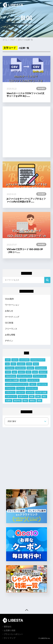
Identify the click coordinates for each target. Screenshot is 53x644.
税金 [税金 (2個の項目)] (25, 401)
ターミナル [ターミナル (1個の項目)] (42, 384)
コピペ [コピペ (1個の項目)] (33, 384)
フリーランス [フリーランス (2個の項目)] (32, 388)
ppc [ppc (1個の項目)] (14, 372)
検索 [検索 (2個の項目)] (32, 396)
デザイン (9, 341)
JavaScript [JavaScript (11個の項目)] (20, 368)
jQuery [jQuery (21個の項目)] (30, 368)
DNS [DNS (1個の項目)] (29, 364)
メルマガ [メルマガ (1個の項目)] (30, 392)
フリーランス (11, 329)
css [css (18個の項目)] (7, 364)
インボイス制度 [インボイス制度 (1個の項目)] (12, 380)
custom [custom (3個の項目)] (21, 364)
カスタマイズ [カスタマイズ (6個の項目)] (33, 380)
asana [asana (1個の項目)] (15, 360)
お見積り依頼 (9, 630)
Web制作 (9, 299)
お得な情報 (10, 335)
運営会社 (7, 627)
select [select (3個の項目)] (21, 372)
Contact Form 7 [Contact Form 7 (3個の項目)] (38, 360)
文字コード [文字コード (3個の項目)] (23, 396)
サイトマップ (9, 638)
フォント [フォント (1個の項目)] (21, 388)
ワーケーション (12, 305)
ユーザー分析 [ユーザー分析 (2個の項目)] (41, 392)
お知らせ (9, 311)
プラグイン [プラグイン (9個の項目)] (10, 392)
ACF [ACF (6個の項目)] (8, 360)
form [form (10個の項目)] (36, 364)
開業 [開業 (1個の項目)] (39, 401)
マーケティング (12, 317)
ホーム (5, 40)
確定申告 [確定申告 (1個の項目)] (17, 401)
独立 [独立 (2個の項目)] (44, 396)
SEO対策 (9, 323)
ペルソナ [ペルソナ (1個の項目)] (21, 392)
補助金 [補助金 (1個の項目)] (32, 401)
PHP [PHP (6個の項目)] (8, 372)
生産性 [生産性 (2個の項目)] (9, 401)
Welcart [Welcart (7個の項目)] (43, 372)
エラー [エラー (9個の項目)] (23, 380)
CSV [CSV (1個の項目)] (13, 364)
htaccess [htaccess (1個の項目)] (10, 368)
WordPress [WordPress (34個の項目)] (11, 376)
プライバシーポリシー (13, 634)
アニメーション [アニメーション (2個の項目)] (40, 376)
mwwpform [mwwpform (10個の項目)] (41, 368)
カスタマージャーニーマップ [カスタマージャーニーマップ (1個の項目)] (17, 384)
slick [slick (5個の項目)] (35, 372)
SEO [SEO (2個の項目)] (28, 372)
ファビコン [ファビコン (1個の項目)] (10, 388)
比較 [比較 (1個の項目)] (38, 396)
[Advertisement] (26, 132)
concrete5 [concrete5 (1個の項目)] (24, 360)
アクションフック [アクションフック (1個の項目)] (25, 376)
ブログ (12, 40)
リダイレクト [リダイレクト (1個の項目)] (11, 396)
